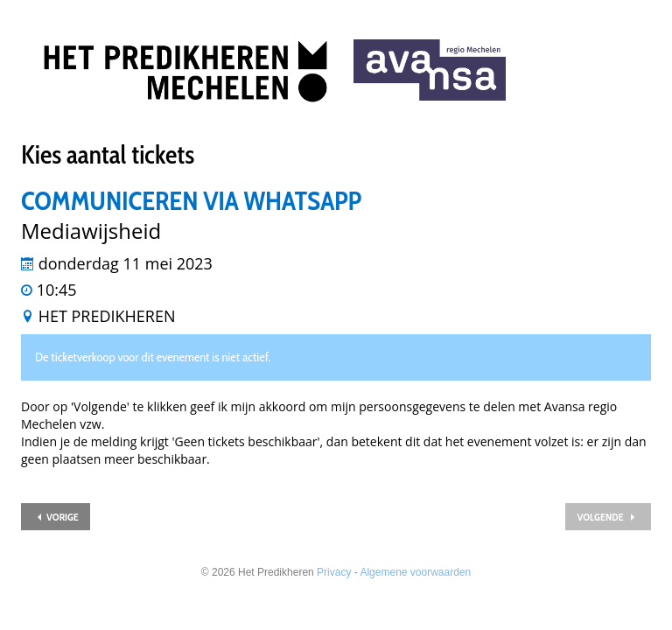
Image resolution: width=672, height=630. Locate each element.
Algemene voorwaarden (415, 572)
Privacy (334, 572)
